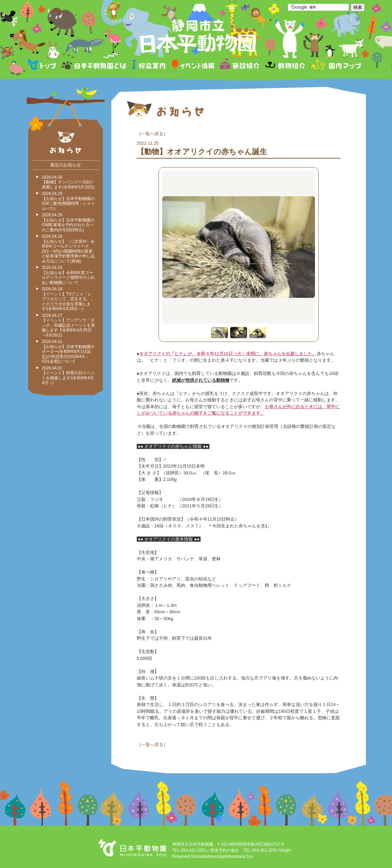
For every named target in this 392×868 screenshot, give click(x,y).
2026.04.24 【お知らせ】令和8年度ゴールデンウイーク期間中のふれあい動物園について (68, 275)
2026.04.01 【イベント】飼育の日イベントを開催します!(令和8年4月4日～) (68, 376)
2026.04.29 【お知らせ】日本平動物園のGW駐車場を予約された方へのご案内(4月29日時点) (68, 222)
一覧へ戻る (152, 134)
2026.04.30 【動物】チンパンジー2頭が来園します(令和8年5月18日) (68, 182)
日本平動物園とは (94, 66)
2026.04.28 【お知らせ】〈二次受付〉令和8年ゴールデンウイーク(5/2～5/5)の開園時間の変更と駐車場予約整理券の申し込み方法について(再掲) (68, 249)
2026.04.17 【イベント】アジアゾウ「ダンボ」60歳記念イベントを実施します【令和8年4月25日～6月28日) (68, 325)
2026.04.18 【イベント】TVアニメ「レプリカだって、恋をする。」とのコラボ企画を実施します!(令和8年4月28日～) (68, 299)
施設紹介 (240, 66)
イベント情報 (193, 66)
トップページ (43, 66)
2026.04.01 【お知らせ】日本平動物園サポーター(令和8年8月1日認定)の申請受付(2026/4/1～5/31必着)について (68, 351)
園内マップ (335, 66)
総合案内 (149, 66)
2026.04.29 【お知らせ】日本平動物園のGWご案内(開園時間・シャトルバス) (68, 201)
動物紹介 (285, 66)
